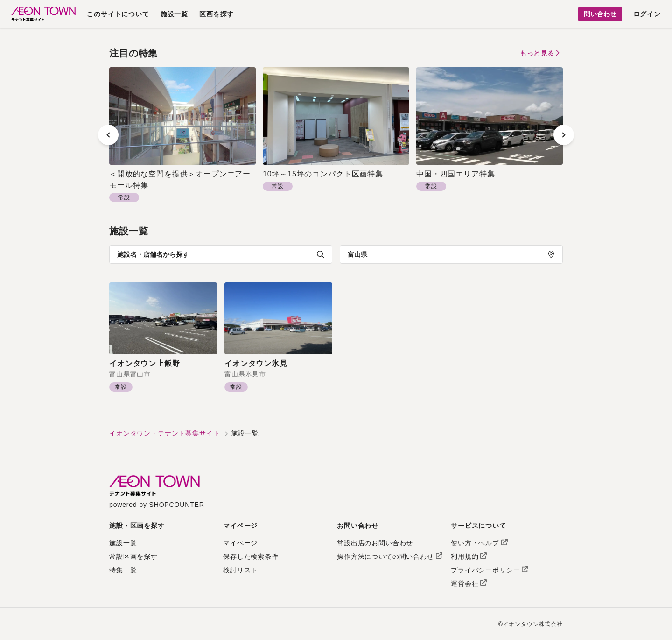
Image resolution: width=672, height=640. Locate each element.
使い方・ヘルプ (479, 543)
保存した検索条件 (251, 556)
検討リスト (240, 570)
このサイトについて (118, 14)
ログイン (647, 14)
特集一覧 (123, 570)
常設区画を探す (133, 556)
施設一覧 (174, 14)
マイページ (240, 543)
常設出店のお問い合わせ (375, 543)
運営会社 (469, 584)
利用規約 (469, 556)
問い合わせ (600, 14)
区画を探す (217, 14)
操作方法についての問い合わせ (390, 556)
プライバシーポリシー (490, 570)
